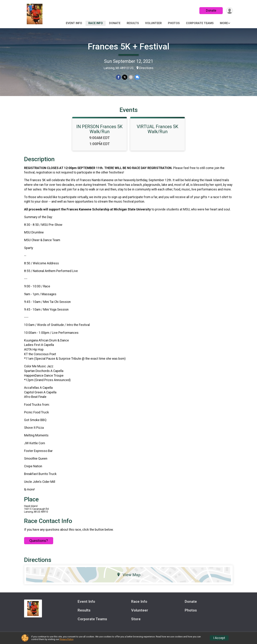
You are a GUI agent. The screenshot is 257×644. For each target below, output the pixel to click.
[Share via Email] (131, 77)
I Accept (219, 638)
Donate (211, 10)
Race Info (96, 23)
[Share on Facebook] (118, 77)
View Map (129, 575)
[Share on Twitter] (125, 77)
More (224, 23)
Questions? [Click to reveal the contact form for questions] (39, 541)
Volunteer (153, 23)
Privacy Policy (66, 639)
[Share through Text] (137, 77)
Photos (174, 23)
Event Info (74, 23)
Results (133, 23)
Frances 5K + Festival (129, 46)
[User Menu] (230, 11)
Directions (146, 68)
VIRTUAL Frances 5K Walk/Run (158, 129)
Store (136, 619)
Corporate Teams (200, 23)
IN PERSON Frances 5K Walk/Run (99, 129)
